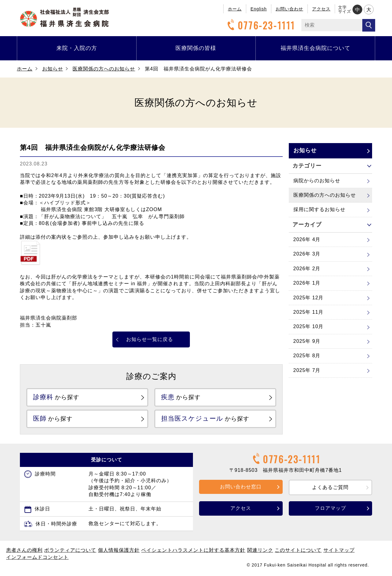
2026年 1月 (307, 283)
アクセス (321, 9)
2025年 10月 (309, 326)
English (259, 9)
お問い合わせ (289, 9)
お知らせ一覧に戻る (150, 339)
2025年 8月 (307, 356)
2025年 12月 (309, 298)
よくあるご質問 (330, 488)
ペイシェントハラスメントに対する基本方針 (193, 551)
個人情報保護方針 (119, 551)
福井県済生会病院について (315, 48)
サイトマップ (339, 551)
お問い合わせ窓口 (241, 487)
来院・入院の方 (77, 48)
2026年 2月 (307, 269)
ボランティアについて (70, 551)
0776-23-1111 (260, 25)
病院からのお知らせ (317, 181)
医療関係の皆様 (196, 48)
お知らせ (53, 69)
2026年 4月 (307, 239)
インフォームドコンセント (37, 558)
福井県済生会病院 (64, 17)
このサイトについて (298, 551)
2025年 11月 (309, 312)
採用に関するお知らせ (319, 209)
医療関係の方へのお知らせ (104, 69)
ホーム (235, 9)
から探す (58, 397)
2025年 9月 (307, 341)
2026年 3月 (307, 254)
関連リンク (260, 551)
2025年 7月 (307, 370)
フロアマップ (330, 509)
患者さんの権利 (24, 551)
